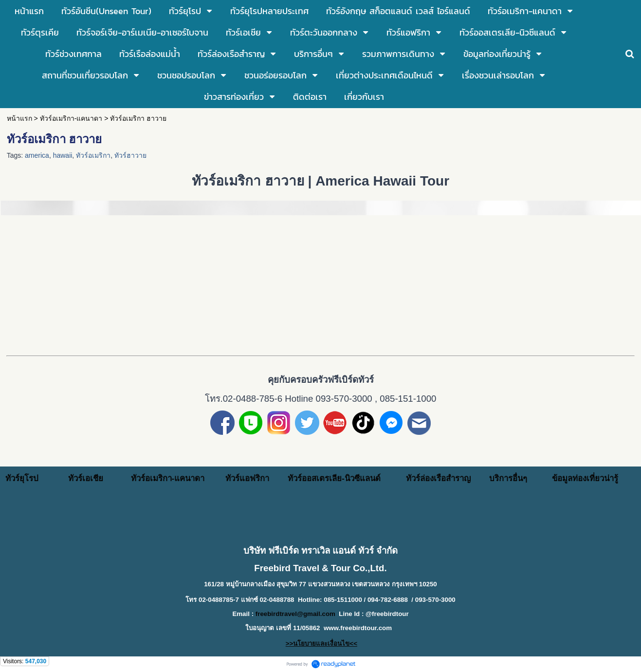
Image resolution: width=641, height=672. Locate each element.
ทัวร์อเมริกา (93, 155)
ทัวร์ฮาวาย (130, 155)
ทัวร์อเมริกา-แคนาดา (71, 118)
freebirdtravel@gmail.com (295, 614)
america (37, 155)
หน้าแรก (19, 118)
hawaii (63, 155)
